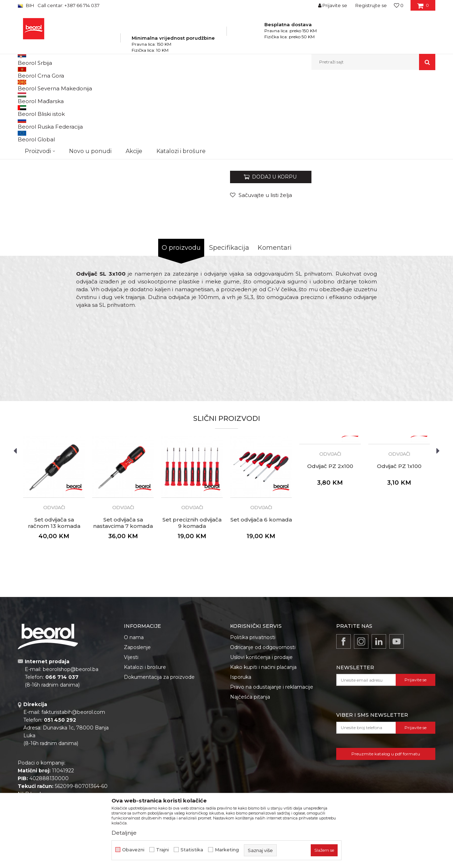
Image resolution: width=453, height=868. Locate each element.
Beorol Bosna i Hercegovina (45, 85)
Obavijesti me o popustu (407, 232)
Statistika (192, 850)
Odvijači (189, 85)
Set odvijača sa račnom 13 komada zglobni (54, 607)
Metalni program (120, 85)
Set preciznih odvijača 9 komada (192, 604)
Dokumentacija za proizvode (159, 758)
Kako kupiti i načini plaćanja (263, 748)
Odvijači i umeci (159, 85)
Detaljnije (124, 833)
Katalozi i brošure (145, 748)
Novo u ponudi (90, 62)
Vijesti (131, 738)
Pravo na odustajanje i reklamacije (272, 768)
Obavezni (133, 850)
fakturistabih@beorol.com (73, 793)
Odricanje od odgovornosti (263, 728)
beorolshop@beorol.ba (71, 750)
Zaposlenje (137, 728)
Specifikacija (229, 328)
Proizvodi (88, 85)
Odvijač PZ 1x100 (399, 547)
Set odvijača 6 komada (261, 601)
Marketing (227, 850)
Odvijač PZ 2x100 (330, 547)
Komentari (275, 328)
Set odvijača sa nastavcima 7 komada (123, 604)
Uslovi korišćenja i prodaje (261, 738)
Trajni (162, 850)
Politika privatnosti (253, 718)
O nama (134, 718)
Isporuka (241, 758)
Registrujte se (371, 5)
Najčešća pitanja (250, 778)
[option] (44, 124)
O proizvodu (181, 328)
